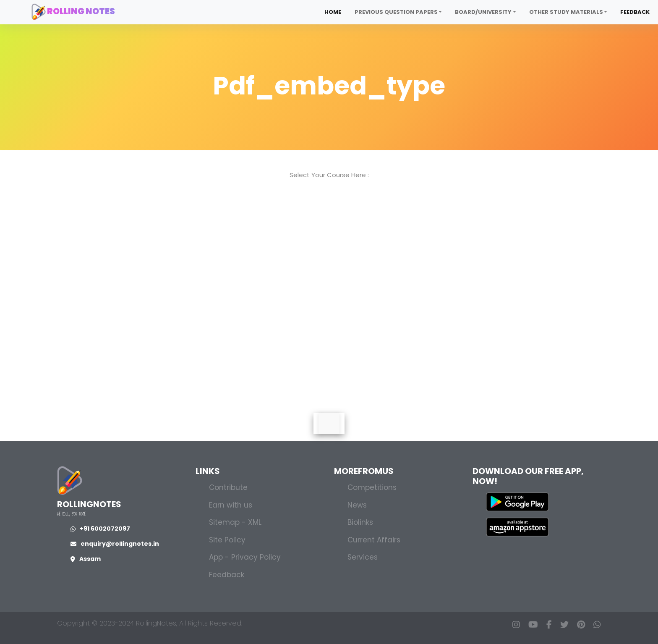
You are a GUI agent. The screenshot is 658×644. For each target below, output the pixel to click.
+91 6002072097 (100, 529)
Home (333, 12)
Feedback (635, 12)
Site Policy (227, 540)
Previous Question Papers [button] (396, 12)
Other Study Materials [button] (566, 12)
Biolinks (360, 522)
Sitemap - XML (235, 522)
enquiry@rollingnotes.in (115, 544)
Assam (86, 559)
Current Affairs (374, 540)
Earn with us (231, 505)
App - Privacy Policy (245, 557)
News (357, 505)
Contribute (228, 487)
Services (363, 557)
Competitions (372, 487)
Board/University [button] (483, 12)
